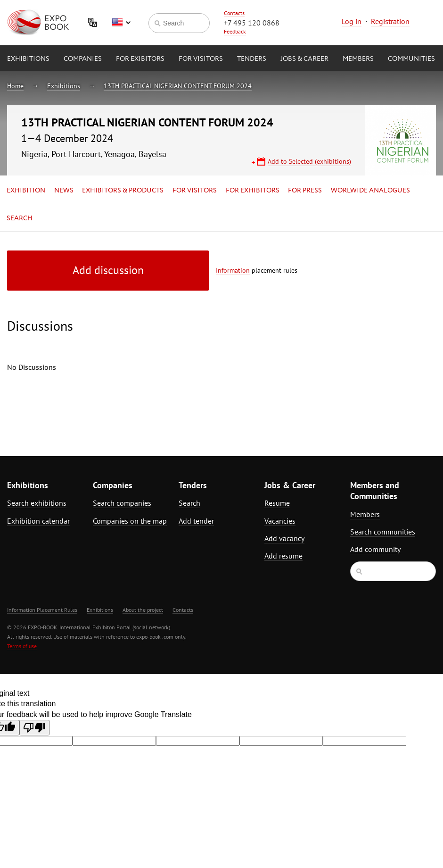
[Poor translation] (34, 728)
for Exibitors (140, 59)
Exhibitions (28, 59)
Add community (375, 549)
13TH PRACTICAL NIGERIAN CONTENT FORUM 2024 (178, 86)
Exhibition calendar (38, 521)
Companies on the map (130, 521)
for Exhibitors (253, 191)
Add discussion (108, 270)
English (121, 23)
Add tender (196, 521)
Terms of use (22, 646)
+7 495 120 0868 (252, 23)
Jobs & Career (304, 59)
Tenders (252, 59)
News (64, 191)
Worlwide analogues (370, 191)
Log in (352, 21)
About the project (143, 610)
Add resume (283, 556)
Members (358, 59)
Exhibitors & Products (123, 191)
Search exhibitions (37, 503)
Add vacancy (284, 538)
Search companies (122, 503)
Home (15, 86)
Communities (411, 59)
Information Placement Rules (42, 610)
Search (20, 218)
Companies (83, 59)
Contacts (234, 13)
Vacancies (280, 521)
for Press (305, 191)
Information (233, 270)
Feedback (235, 31)
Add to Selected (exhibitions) (309, 161)
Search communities (383, 532)
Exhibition (26, 191)
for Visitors (201, 59)
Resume (277, 503)
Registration (390, 21)
